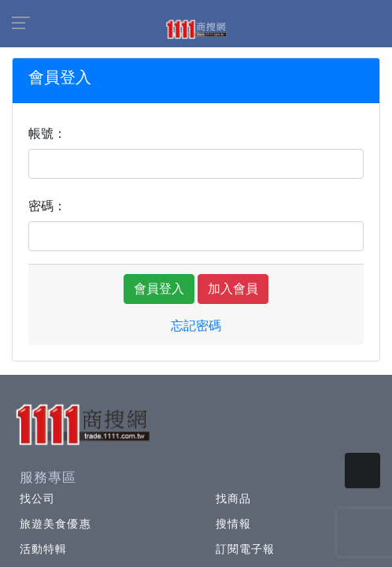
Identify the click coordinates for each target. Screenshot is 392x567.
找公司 (37, 498)
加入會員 (233, 289)
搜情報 (233, 524)
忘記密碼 (196, 326)
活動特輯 (43, 549)
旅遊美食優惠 (55, 524)
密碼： (47, 206)
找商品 (233, 498)
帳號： (47, 133)
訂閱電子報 (246, 549)
